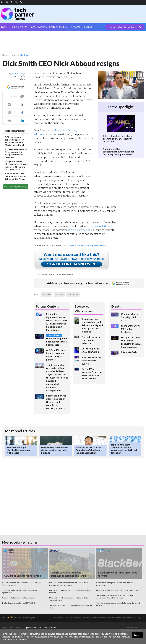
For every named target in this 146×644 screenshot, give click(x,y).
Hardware (25, 55)
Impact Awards (38, 27)
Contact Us (59, 618)
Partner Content (47, 306)
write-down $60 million (101, 226)
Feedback (102, 618)
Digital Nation (30, 628)
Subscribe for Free (126, 27)
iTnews (53, 628)
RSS (143, 618)
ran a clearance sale (80, 230)
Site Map (137, 618)
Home (5, 55)
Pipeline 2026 (20, 27)
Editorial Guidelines (81, 618)
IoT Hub (43, 628)
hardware (59, 294)
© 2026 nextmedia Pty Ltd (24, 618)
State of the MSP (59, 27)
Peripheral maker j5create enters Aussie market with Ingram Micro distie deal (16, 166)
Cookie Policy (123, 637)
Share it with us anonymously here (88, 245)
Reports (75, 27)
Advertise (111, 618)
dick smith (46, 294)
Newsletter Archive (124, 618)
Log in (112, 27)
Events (88, 27)
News (4, 27)
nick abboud (73, 294)
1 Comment (13, 96)
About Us (68, 618)
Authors (94, 618)
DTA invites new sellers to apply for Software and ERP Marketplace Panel (14, 141)
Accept (137, 635)
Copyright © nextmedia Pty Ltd (46, 274)
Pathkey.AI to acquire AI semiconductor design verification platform (16, 153)
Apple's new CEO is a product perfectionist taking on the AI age (16, 176)
